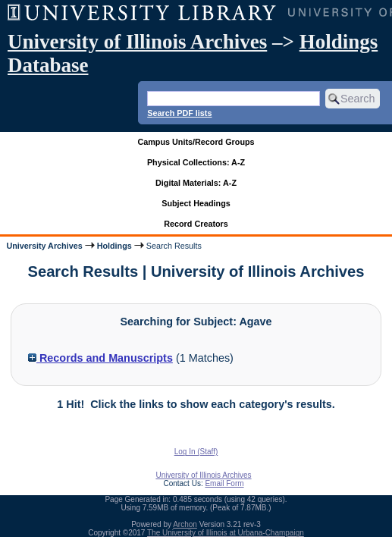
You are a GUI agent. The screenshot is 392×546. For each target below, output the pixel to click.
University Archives (44, 246)
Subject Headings (196, 203)
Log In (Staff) (196, 452)
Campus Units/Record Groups (196, 142)
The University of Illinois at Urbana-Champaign (226, 533)
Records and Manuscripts (100, 358)
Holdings (114, 246)
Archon (185, 524)
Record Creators (196, 224)
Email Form (224, 483)
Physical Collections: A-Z (196, 162)
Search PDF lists (179, 113)
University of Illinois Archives (137, 42)
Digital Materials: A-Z (196, 183)
